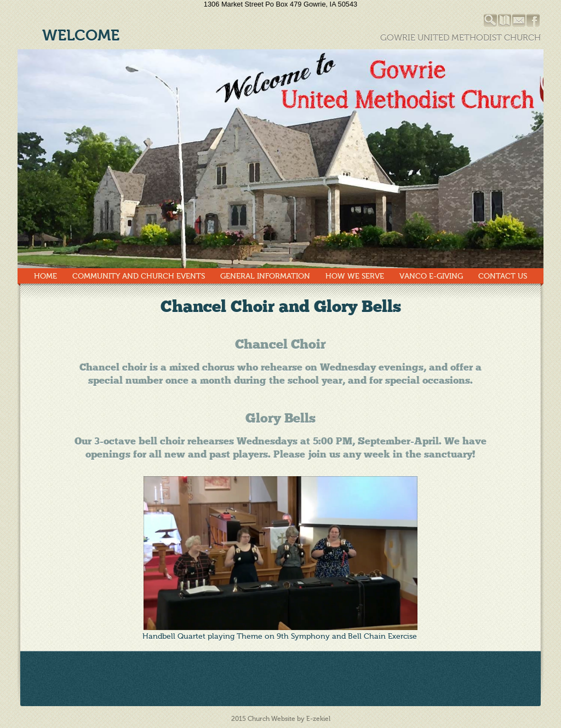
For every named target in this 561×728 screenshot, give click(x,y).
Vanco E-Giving (431, 276)
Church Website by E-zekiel (289, 719)
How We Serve (355, 276)
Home (45, 276)
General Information (265, 276)
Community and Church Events (139, 276)
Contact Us (503, 276)
